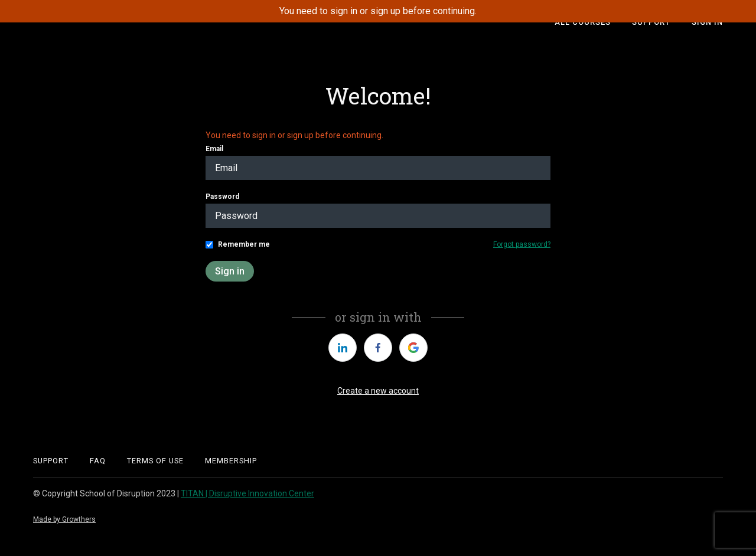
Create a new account (378, 391)
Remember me (244, 244)
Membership (231, 461)
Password (222, 197)
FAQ (98, 461)
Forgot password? (522, 244)
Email (214, 149)
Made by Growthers (64, 519)
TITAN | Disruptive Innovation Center (247, 493)
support (51, 461)
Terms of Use (155, 461)
